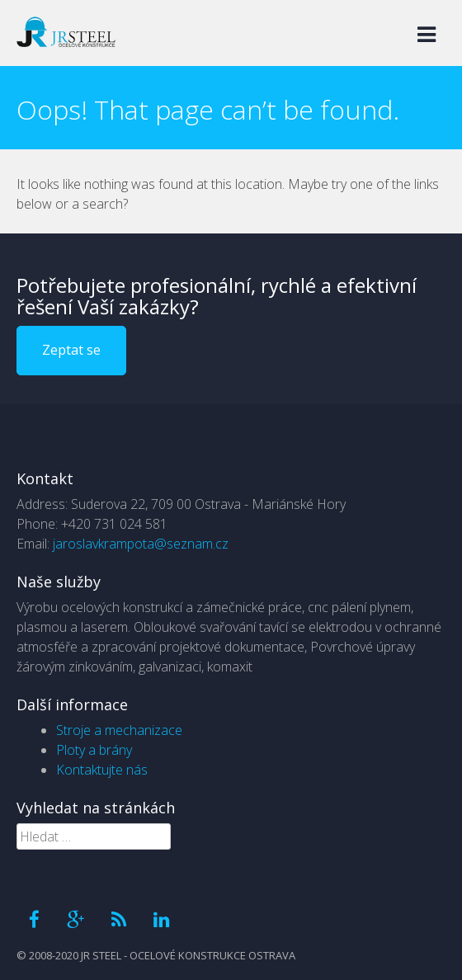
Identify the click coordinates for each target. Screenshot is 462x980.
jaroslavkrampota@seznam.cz (141, 544)
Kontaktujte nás (102, 770)
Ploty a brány (94, 750)
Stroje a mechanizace (119, 730)
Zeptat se (71, 350)
